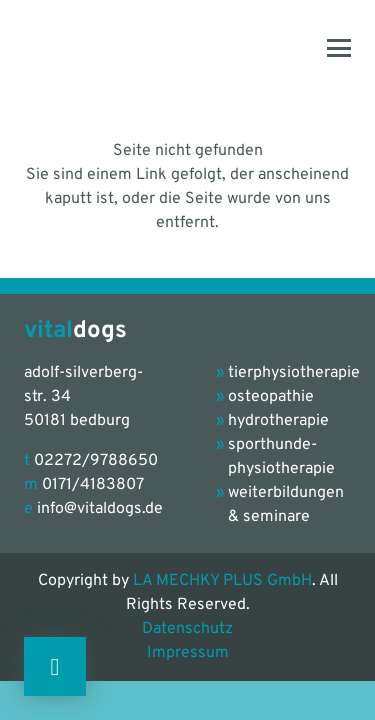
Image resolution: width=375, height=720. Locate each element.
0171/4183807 (93, 485)
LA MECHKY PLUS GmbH (222, 581)
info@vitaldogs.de (100, 509)
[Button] (55, 666)
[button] (339, 48)
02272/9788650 (96, 461)
